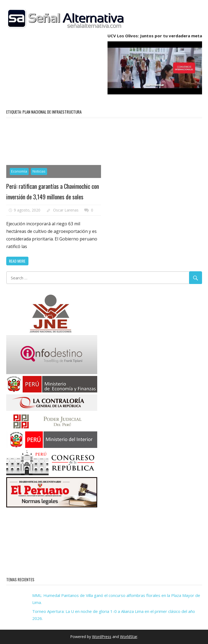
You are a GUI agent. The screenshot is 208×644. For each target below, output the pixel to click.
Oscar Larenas (66, 210)
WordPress (102, 637)
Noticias (39, 171)
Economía (19, 171)
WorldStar (129, 637)
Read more (17, 261)
